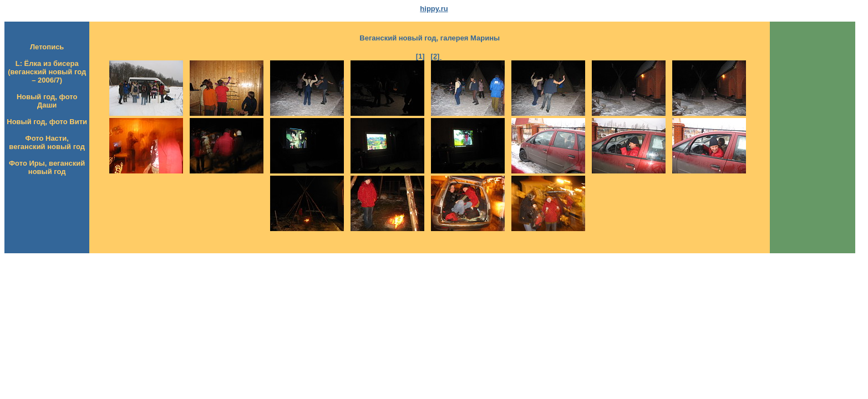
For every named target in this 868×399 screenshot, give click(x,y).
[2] (436, 56)
